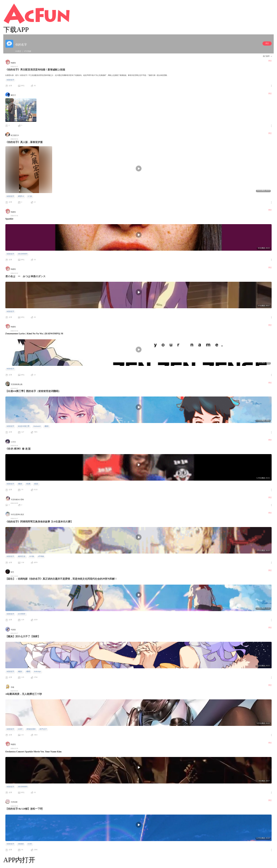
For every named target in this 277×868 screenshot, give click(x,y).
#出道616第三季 (24, 426)
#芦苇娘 (41, 556)
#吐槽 (28, 484)
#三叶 (30, 844)
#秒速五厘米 (31, 729)
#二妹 (30, 196)
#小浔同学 (22, 614)
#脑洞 (20, 484)
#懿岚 (20, 672)
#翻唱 (46, 426)
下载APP (16, 30)
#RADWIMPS (23, 254)
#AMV (20, 729)
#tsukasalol (37, 426)
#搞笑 (36, 484)
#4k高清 (21, 844)
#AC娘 (32, 556)
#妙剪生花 (22, 556)
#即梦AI (21, 196)
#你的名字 (10, 80)
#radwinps (37, 672)
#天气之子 (43, 729)
